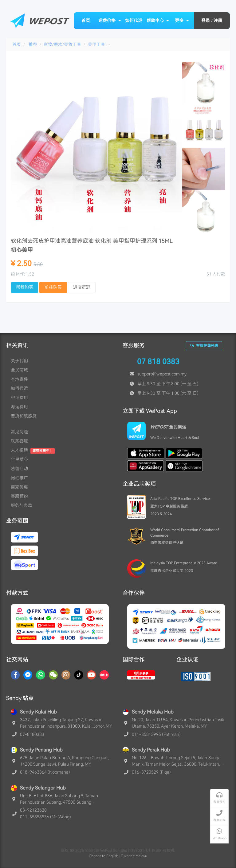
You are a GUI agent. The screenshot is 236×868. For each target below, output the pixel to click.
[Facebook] (15, 675)
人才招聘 (19, 450)
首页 (86, 21)
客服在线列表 (204, 346)
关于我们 (19, 361)
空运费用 (19, 398)
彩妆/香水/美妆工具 (62, 44)
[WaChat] (53, 675)
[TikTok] (79, 675)
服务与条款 (22, 505)
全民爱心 (19, 459)
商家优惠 (19, 487)
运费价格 (110, 21)
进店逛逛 (82, 287)
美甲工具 (96, 44)
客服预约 (19, 496)
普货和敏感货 (24, 416)
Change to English (104, 856)
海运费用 (19, 407)
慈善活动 (19, 469)
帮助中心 (158, 21)
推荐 (33, 44)
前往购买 (53, 287)
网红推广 (19, 478)
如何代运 (134, 21)
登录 (206, 21)
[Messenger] (28, 675)
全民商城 (19, 370)
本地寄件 (19, 379)
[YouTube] (91, 675)
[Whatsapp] (40, 675)
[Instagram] (66, 675)
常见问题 (19, 432)
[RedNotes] (104, 675)
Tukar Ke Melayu (134, 856)
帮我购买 (25, 287)
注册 (218, 21)
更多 (182, 21)
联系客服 (19, 441)
